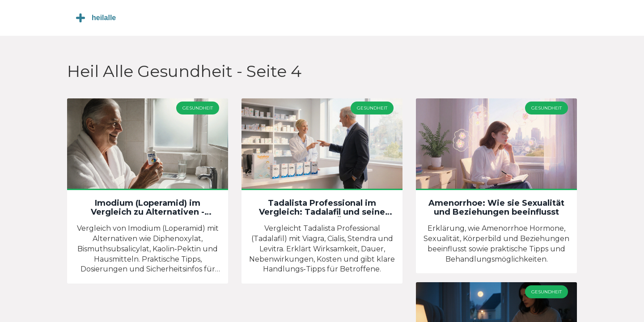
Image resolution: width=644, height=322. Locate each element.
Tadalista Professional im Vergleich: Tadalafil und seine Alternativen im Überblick (322, 208)
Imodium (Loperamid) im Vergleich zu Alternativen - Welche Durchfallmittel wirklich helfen (148, 208)
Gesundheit (198, 108)
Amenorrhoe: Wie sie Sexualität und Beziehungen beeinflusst (496, 208)
